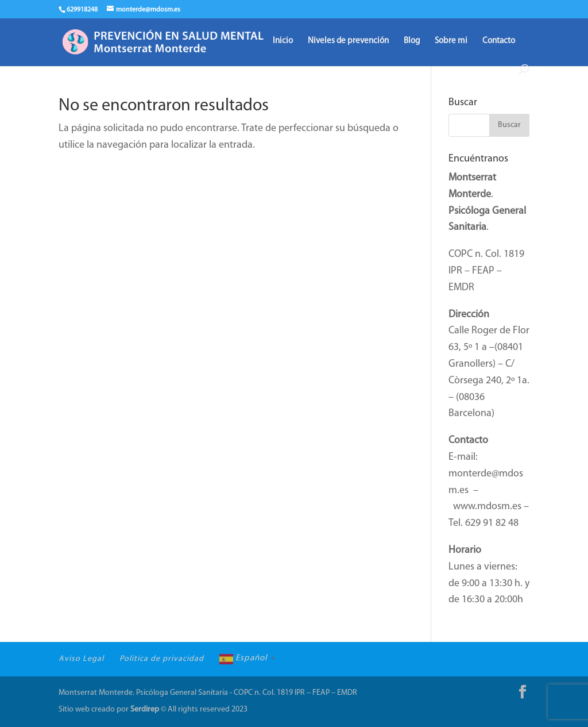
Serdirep (145, 709)
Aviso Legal (81, 659)
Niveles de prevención (348, 41)
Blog (412, 41)
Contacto (499, 41)
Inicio (283, 41)
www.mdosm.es (487, 507)
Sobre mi (451, 41)
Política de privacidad (162, 659)
